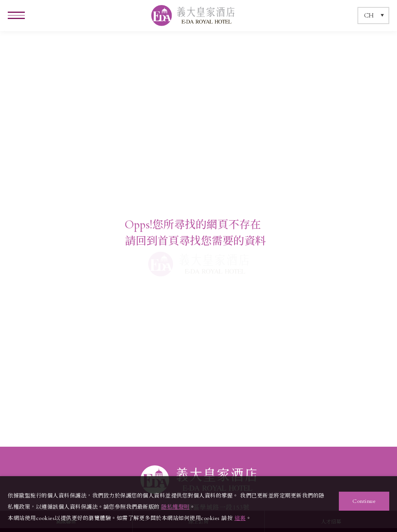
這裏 (240, 518)
